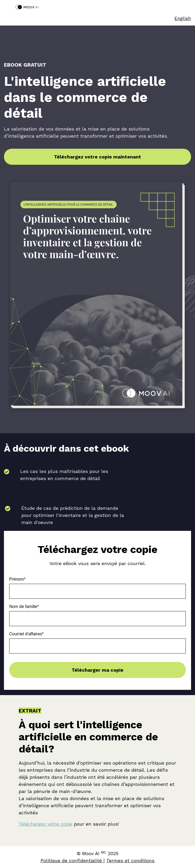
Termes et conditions (130, 860)
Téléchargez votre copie (46, 824)
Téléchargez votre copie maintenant (97, 157)
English (183, 18)
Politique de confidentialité (72, 860)
